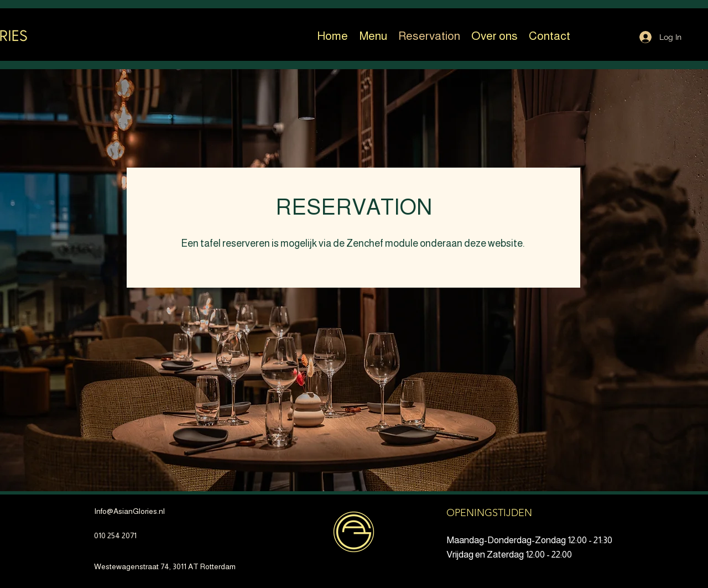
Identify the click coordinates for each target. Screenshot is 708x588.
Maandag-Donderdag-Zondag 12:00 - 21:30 (529, 540)
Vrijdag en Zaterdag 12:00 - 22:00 (509, 555)
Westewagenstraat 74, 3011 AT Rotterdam (165, 566)
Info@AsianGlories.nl (129, 511)
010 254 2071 (115, 535)
